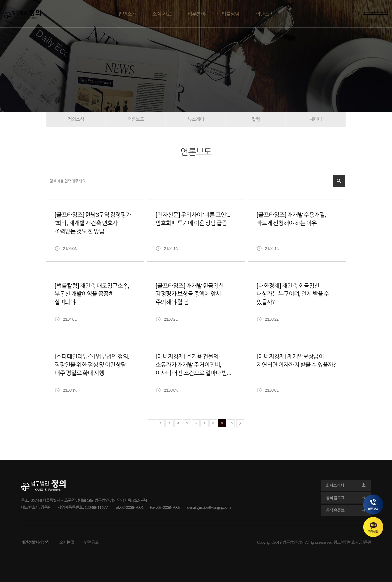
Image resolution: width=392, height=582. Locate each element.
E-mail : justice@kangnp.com (208, 507)
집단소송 (264, 14)
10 (231, 423)
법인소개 (127, 14)
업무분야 (196, 14)
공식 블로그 (346, 498)
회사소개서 (346, 485)
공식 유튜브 (346, 510)
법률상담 (230, 14)
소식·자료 (162, 14)
